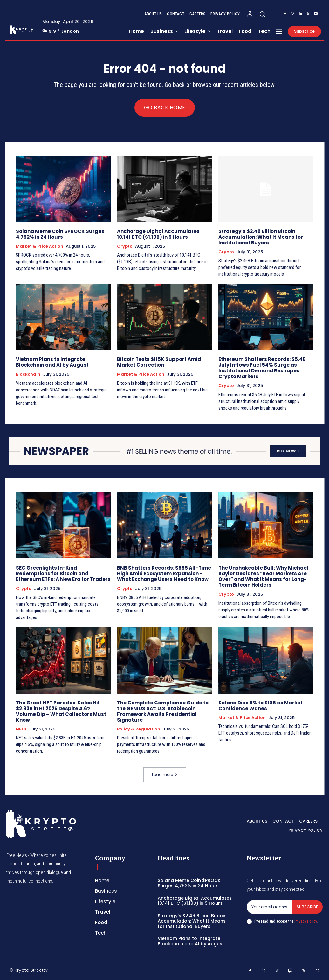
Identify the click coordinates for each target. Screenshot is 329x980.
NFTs (21, 729)
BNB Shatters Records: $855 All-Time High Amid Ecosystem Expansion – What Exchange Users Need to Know (164, 573)
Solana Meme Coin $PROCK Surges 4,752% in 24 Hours (60, 234)
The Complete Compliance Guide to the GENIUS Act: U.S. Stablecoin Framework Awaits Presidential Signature (163, 711)
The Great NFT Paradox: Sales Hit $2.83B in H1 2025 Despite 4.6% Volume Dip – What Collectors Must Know (61, 711)
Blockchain (28, 374)
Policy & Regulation (139, 729)
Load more (165, 774)
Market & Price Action (40, 246)
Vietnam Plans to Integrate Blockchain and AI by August (52, 362)
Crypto (125, 246)
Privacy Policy (305, 921)
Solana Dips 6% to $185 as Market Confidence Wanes (260, 705)
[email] (269, 907)
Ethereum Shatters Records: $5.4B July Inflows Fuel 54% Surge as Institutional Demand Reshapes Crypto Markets (262, 368)
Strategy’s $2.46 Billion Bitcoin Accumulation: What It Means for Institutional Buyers (261, 237)
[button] (262, 14)
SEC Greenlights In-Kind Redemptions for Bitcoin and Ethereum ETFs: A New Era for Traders (63, 573)
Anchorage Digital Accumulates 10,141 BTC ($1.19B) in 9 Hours (158, 234)
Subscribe (307, 907)
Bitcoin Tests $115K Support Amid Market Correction (159, 362)
